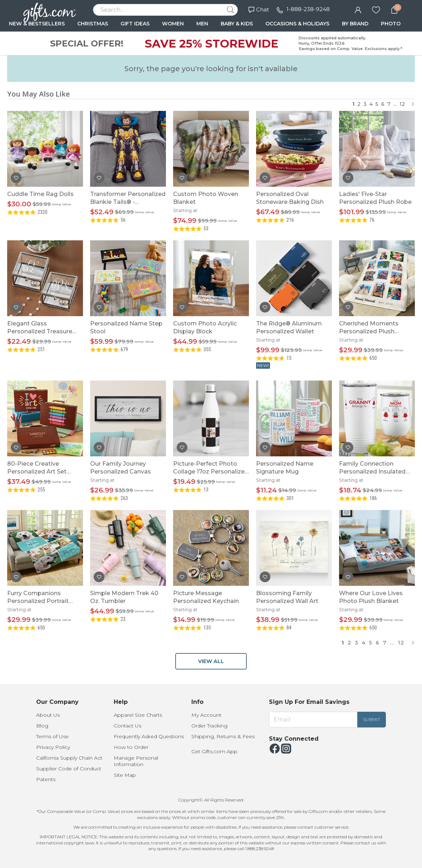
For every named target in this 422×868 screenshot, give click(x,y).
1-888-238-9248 (308, 9)
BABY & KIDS (237, 24)
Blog (42, 726)
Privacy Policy (53, 747)
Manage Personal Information (136, 761)
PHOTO (391, 24)
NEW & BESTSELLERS (37, 24)
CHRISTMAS (93, 24)
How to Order (131, 747)
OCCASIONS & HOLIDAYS (297, 24)
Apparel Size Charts (138, 715)
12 (402, 104)
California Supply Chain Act (69, 758)
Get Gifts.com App (214, 751)
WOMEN (173, 24)
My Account (206, 715)
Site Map (125, 775)
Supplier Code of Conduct (69, 769)
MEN (202, 24)
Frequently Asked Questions (149, 736)
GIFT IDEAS (135, 24)
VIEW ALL (211, 661)
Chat (259, 9)
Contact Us (127, 726)
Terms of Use (52, 736)
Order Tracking (209, 726)
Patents (46, 779)
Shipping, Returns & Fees (223, 736)
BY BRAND (355, 24)
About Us (48, 715)
